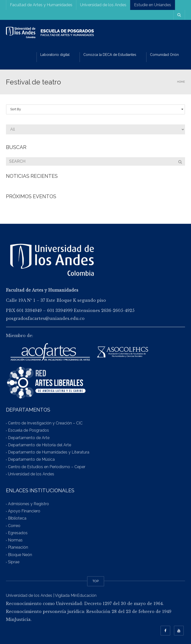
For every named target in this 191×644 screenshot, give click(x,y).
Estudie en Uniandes (153, 5)
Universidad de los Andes (103, 5)
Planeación (18, 548)
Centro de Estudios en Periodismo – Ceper (47, 467)
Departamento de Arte (29, 438)
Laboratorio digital (55, 55)
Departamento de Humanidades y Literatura (49, 452)
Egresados (18, 533)
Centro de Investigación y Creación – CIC (45, 423)
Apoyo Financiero (24, 511)
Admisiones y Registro (28, 504)
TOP (96, 581)
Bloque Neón (20, 555)
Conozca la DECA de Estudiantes (110, 55)
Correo (14, 526)
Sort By (97, 109)
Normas (15, 540)
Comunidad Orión (164, 55)
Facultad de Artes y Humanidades (41, 5)
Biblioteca (17, 518)
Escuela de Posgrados (28, 431)
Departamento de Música (31, 460)
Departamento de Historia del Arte (40, 445)
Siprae (14, 562)
